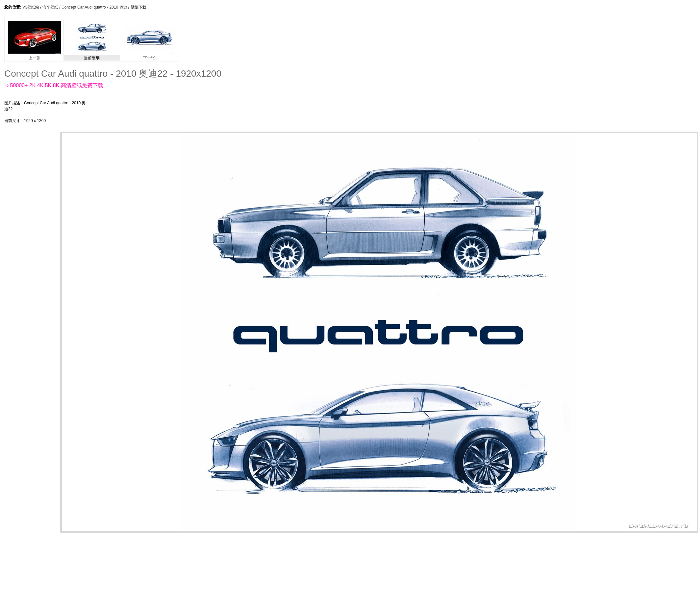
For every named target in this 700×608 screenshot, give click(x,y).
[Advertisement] (31, 230)
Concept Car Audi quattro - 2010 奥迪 (94, 7)
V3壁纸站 (31, 7)
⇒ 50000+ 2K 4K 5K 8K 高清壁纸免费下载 (54, 85)
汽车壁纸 (50, 7)
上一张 (35, 56)
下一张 (149, 56)
